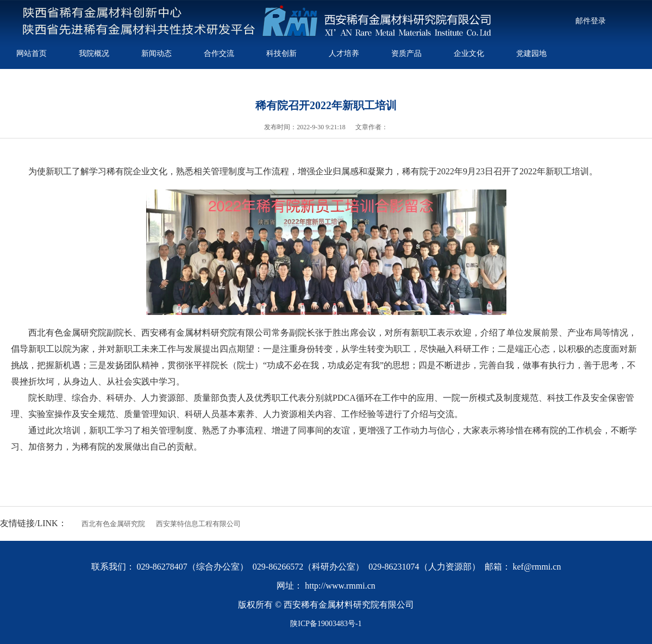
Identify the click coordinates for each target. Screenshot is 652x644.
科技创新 (281, 53)
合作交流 (219, 53)
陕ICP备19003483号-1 (326, 624)
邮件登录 (591, 21)
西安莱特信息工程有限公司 (198, 524)
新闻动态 (156, 53)
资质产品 (406, 53)
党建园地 (531, 53)
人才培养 (344, 53)
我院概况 (94, 53)
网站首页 (32, 53)
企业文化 (469, 53)
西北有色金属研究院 (113, 524)
